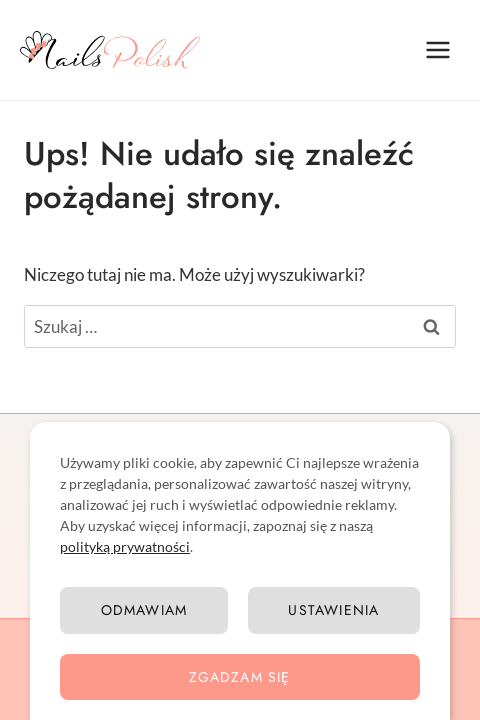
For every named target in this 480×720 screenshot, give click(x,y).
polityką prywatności (125, 546)
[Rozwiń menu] (437, 49)
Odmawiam (144, 610)
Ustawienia (333, 610)
